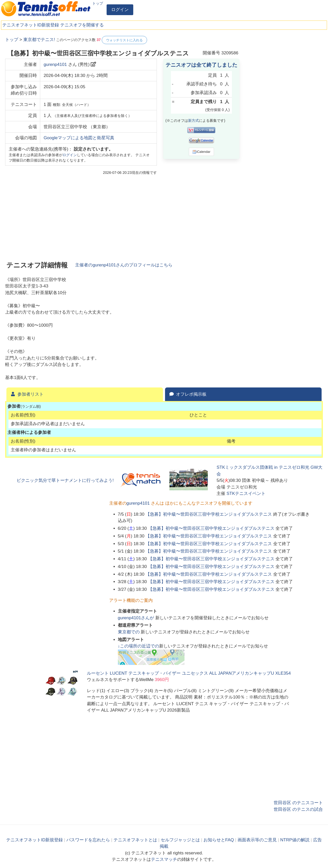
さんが (137, 618)
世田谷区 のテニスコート (298, 803)
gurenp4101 (55, 64)
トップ (98, 3)
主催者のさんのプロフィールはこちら (124, 265)
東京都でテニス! (39, 40)
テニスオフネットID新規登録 (31, 25)
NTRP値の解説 (295, 840)
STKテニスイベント (246, 493)
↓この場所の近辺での (139, 646)
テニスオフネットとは (135, 840)
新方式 (193, 121)
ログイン (120, 10)
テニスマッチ (164, 859)
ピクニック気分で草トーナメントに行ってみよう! (65, 480)
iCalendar (201, 152)
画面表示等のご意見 (257, 840)
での (129, 632)
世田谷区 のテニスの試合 (298, 809)
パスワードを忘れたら (88, 840)
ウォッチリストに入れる (124, 40)
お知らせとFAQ (219, 840)
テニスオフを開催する (82, 25)
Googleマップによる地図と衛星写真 (79, 138)
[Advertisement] (284, 113)
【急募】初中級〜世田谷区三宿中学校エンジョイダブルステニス (209, 514)
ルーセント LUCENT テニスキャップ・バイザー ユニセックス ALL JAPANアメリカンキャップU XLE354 (189, 673)
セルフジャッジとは (180, 840)
